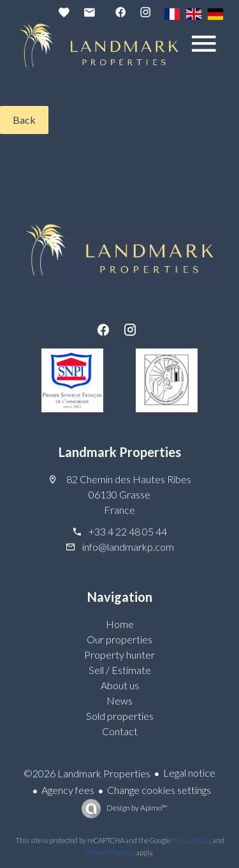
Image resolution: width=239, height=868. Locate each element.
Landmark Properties (120, 452)
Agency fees (68, 790)
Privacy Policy (192, 840)
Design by (136, 808)
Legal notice (189, 773)
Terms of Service (111, 852)
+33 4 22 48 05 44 (128, 531)
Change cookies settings (159, 790)
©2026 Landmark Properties (87, 773)
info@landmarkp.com (128, 547)
